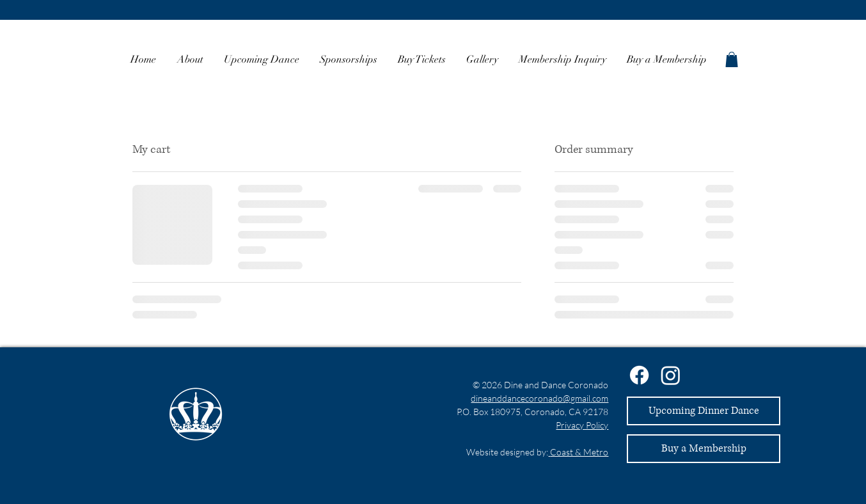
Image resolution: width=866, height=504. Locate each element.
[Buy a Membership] (704, 449)
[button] (732, 59)
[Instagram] (671, 375)
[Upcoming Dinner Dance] (704, 411)
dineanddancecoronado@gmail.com (539, 398)
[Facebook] (639, 375)
